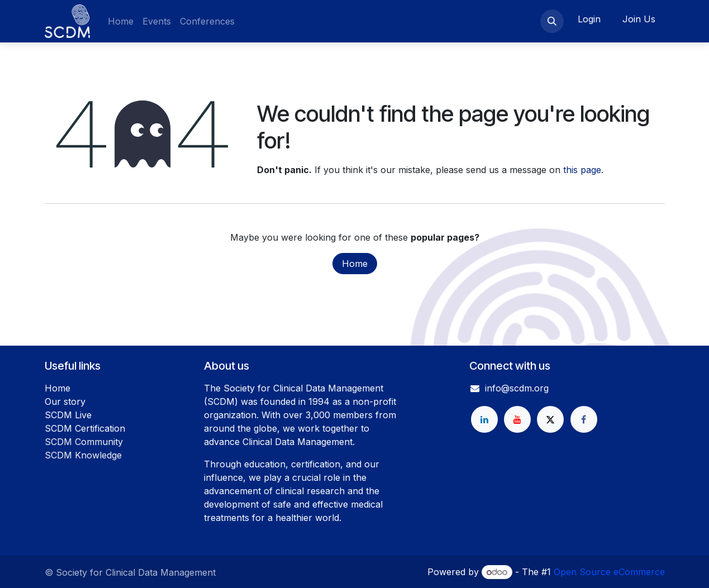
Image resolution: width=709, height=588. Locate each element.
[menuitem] (121, 21)
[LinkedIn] (484, 419)
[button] (552, 21)
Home (355, 264)
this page (582, 170)
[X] (550, 419)
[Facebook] (584, 419)
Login (589, 19)
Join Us (639, 19)
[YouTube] (517, 419)
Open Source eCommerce (609, 572)
